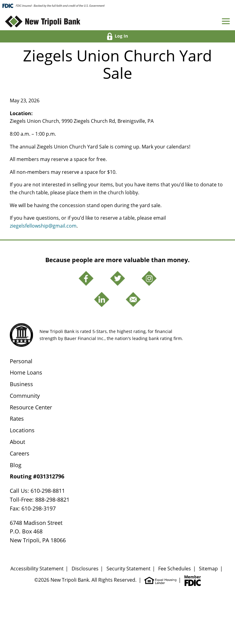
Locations (22, 430)
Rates (17, 419)
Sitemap (208, 569)
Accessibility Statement (37, 569)
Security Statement (129, 569)
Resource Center (31, 407)
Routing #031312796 (37, 476)
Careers (20, 453)
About (17, 442)
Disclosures (85, 569)
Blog (16, 465)
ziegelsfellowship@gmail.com (43, 226)
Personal (21, 361)
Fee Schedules (175, 569)
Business (21, 384)
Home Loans (26, 372)
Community (25, 396)
